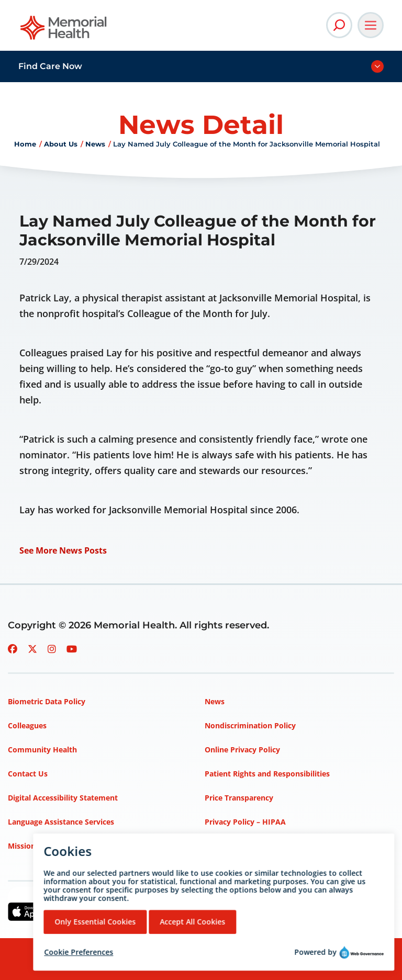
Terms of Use (228, 846)
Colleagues (27, 725)
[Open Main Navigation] (371, 25)
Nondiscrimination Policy (250, 725)
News (95, 144)
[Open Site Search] (339, 25)
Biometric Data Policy (47, 701)
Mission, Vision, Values (49, 846)
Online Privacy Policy (242, 750)
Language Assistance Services (61, 822)
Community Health (42, 750)
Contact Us (28, 774)
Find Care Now (50, 66)
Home (25, 144)
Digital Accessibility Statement (63, 798)
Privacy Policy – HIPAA (245, 822)
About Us (61, 144)
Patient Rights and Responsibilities (267, 774)
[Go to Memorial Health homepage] (64, 31)
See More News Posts (63, 550)
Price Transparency (239, 798)
